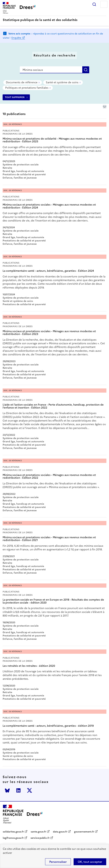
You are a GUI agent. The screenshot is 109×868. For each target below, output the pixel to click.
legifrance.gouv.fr (13, 838)
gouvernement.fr (84, 832)
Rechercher (94, 4)
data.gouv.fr (60, 832)
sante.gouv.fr (38, 832)
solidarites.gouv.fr (13, 832)
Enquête (17, 38)
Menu (104, 4)
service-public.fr (40, 838)
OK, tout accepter (90, 862)
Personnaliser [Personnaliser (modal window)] (58, 862)
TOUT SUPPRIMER (15, 97)
